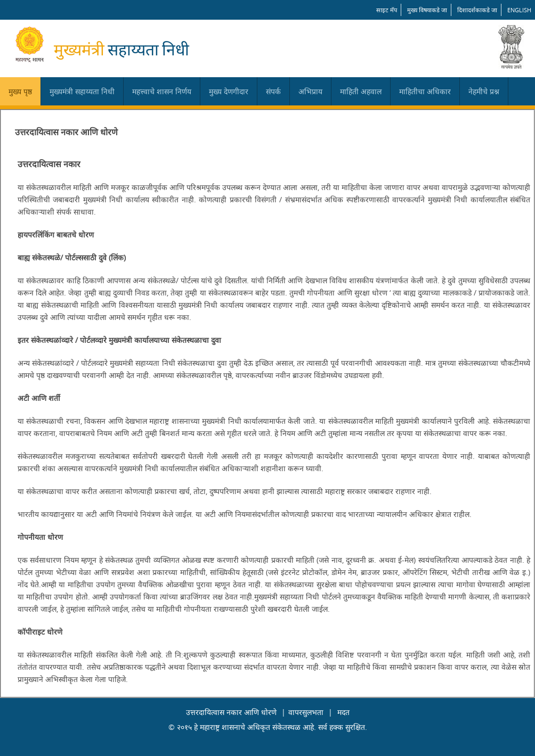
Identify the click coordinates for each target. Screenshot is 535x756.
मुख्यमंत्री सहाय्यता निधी (82, 91)
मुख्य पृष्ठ (20, 91)
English (519, 10)
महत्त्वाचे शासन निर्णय (162, 91)
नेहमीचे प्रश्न (484, 91)
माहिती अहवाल (361, 91)
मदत (343, 712)
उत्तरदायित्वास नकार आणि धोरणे (231, 712)
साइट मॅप (387, 10)
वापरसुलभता (306, 712)
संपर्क (273, 91)
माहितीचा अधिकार (425, 91)
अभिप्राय (310, 91)
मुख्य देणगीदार (229, 91)
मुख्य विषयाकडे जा (427, 10)
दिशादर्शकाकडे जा (477, 10)
